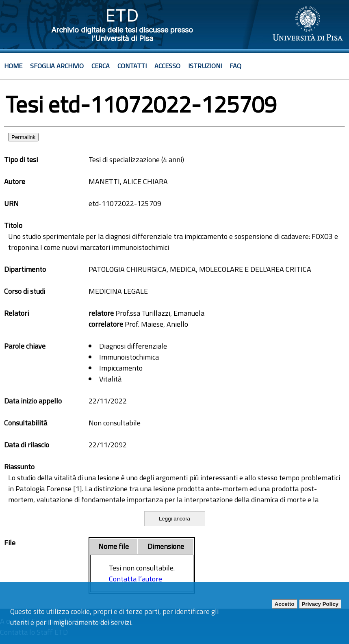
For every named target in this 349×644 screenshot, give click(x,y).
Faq (235, 66)
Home (13, 66)
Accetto (285, 604)
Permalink (23, 137)
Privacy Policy (320, 604)
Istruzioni (205, 66)
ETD (122, 15)
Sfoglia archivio (57, 66)
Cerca (101, 66)
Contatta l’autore (135, 579)
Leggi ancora (174, 519)
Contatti (132, 66)
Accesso (167, 66)
